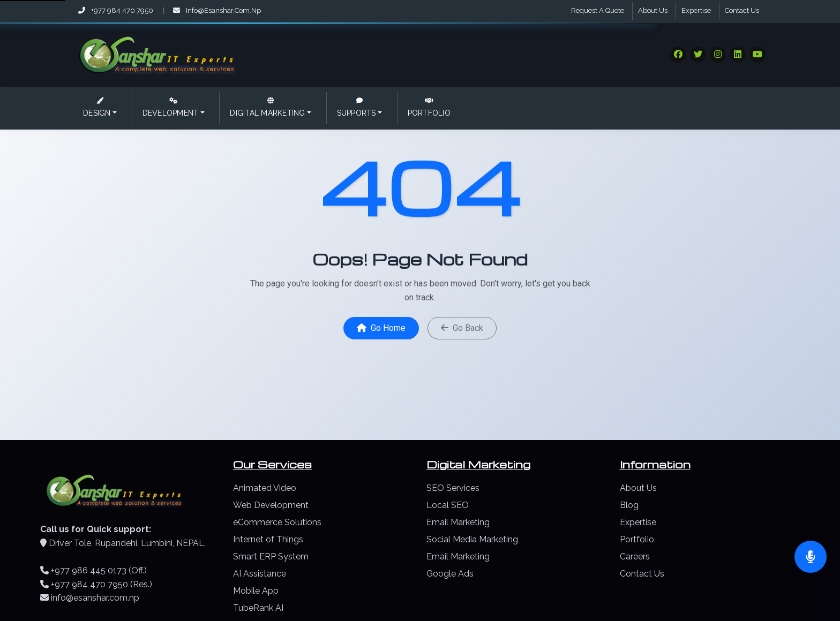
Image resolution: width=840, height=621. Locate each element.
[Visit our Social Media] (678, 55)
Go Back (462, 328)
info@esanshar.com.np (217, 10)
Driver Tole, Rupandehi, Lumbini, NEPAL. (127, 543)
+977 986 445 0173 (89, 570)
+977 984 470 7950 (117, 10)
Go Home (381, 328)
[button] (99, 108)
